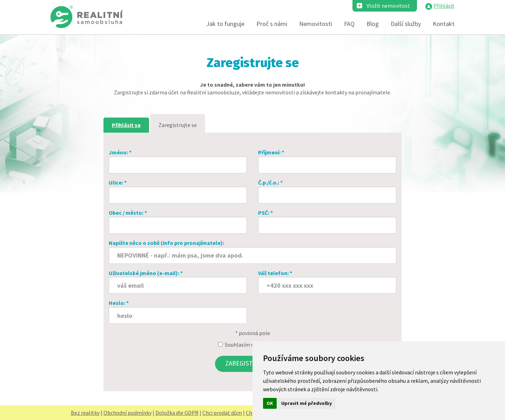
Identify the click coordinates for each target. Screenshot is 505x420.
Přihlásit (444, 6)
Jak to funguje (225, 24)
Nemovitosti (316, 24)
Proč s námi (272, 24)
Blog (373, 24)
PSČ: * (327, 221)
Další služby (406, 24)
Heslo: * (178, 312)
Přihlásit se (126, 125)
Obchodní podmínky (127, 413)
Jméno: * (178, 161)
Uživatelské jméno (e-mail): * (178, 282)
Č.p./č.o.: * (327, 191)
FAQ (349, 24)
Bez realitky (85, 413)
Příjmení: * (327, 161)
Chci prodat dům (222, 413)
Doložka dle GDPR (177, 413)
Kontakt (444, 24)
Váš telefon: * (327, 282)
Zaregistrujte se (178, 125)
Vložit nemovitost (388, 6)
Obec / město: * (178, 221)
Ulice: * (178, 191)
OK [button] (270, 403)
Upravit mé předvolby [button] (307, 403)
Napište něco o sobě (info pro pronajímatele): (252, 252)
